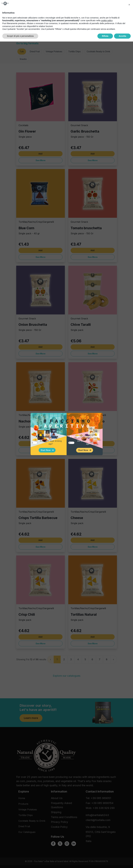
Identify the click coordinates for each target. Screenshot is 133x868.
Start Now (47, 450)
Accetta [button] (122, 862)
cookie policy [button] (107, 847)
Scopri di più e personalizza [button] (20, 862)
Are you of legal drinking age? (51, 442)
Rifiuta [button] (105, 862)
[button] (129, 831)
